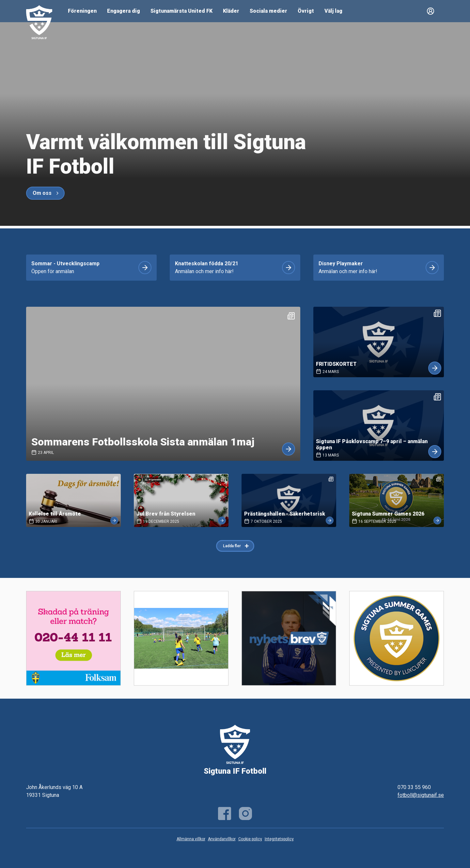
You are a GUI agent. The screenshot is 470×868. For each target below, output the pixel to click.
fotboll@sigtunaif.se (421, 795)
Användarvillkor (222, 839)
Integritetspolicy (279, 839)
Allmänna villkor (191, 839)
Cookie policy (250, 839)
